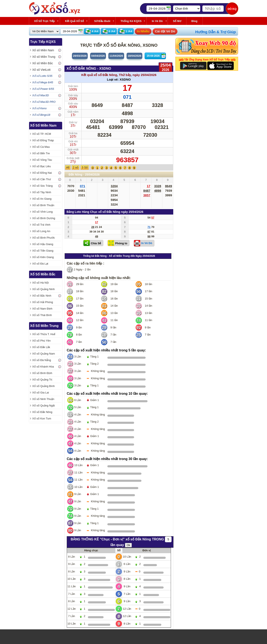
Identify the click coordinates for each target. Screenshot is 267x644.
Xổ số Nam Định (42, 309)
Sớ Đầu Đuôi (102, 21)
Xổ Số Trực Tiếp (44, 21)
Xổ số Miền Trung (44, 57)
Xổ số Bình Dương (44, 218)
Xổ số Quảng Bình (44, 386)
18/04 (134, 56)
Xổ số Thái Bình (42, 315)
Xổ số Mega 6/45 (43, 82)
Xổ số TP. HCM (42, 134)
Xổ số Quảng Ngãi (44, 406)
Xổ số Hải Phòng (43, 302)
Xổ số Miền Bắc (43, 63)
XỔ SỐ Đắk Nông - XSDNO (89, 69)
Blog (194, 21)
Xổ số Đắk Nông (42, 412)
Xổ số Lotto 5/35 (42, 76)
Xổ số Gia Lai (41, 393)
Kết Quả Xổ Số (74, 21)
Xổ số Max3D (41, 95)
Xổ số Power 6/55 (43, 89)
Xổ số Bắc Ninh (42, 296)
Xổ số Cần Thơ (42, 179)
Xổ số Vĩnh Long (42, 212)
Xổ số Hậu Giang (43, 244)
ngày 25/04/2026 (144, 75)
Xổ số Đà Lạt (40, 264)
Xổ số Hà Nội (40, 283)
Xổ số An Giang (42, 199)
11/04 (116, 56)
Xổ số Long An (41, 231)
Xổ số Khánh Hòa (43, 367)
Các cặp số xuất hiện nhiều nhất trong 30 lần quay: (107, 459)
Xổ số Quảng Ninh (44, 289)
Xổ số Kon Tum (42, 418)
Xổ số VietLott (41, 70)
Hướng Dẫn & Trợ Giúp (216, 32)
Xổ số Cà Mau (41, 147)
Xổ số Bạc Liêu (42, 166)
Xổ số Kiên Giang (43, 257)
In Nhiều (143, 31)
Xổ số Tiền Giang (43, 251)
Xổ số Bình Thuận (43, 205)
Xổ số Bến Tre (41, 153)
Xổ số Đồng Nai (42, 173)
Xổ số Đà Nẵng (42, 360)
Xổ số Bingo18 (41, 115)
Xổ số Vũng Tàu (42, 160)
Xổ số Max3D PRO (44, 102)
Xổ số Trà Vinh (41, 225)
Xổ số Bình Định (42, 373)
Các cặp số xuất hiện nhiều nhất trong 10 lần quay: (107, 394)
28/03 (80, 56)
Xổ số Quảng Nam (44, 354)
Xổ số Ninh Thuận (43, 399)
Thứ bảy (125, 75)
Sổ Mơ (177, 21)
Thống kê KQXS (131, 21)
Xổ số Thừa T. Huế (44, 334)
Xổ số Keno (39, 108)
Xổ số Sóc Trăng (42, 186)
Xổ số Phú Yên (41, 341)
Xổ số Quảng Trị (42, 380)
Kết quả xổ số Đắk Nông (99, 75)
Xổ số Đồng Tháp (43, 140)
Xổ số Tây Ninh (42, 192)
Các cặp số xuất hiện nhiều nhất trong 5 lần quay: (106, 350)
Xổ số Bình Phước (44, 238)
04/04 (98, 56)
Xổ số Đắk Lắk (41, 347)
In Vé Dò (157, 21)
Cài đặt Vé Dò (165, 31)
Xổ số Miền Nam (43, 50)
